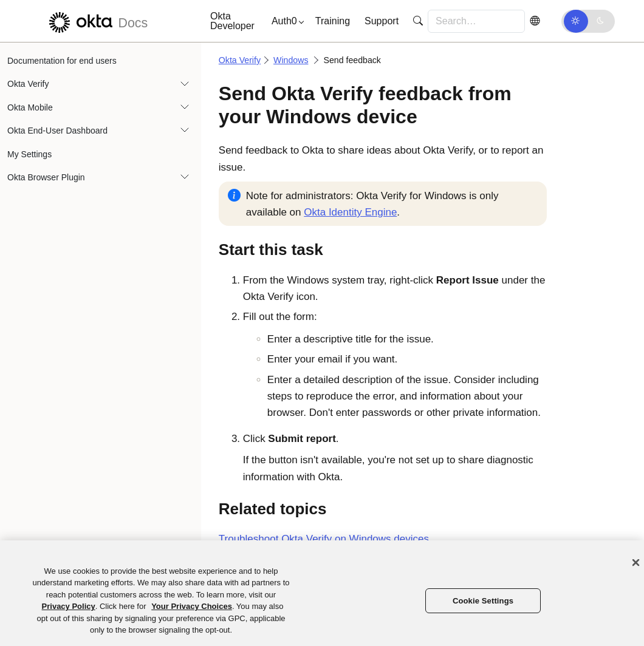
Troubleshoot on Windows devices (324, 539)
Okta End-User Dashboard (57, 131)
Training (333, 21)
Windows (291, 60)
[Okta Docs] (97, 21)
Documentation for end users (62, 61)
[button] (285, 21)
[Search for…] (476, 21)
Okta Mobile (30, 107)
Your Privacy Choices (192, 606)
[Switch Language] (535, 21)
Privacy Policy (69, 606)
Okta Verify (28, 84)
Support (382, 21)
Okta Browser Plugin (46, 177)
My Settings (29, 154)
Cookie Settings (483, 601)
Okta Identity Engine (350, 212)
